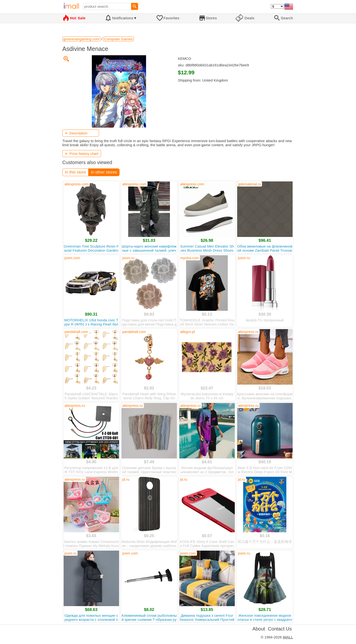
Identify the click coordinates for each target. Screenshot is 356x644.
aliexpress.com (77, 184)
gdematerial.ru (250, 184)
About (259, 629)
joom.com (72, 258)
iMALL (288, 637)
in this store (76, 172)
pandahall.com (76, 332)
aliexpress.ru (248, 332)
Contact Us (280, 629)
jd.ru (126, 479)
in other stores (104, 172)
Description (76, 133)
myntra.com (190, 258)
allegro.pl (188, 332)
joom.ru (128, 258)
